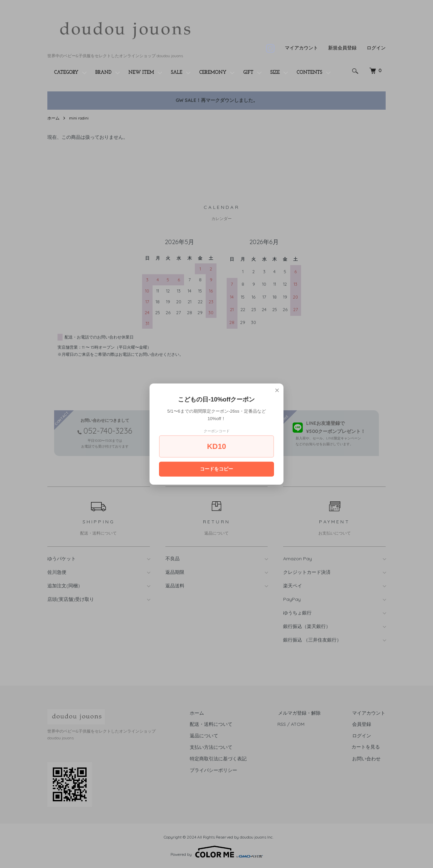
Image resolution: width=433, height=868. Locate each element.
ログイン (376, 48)
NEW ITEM (141, 73)
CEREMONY (213, 73)
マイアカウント (301, 48)
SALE (177, 73)
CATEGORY (66, 73)
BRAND (104, 73)
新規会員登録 (342, 48)
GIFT (248, 73)
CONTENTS (310, 73)
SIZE (275, 73)
